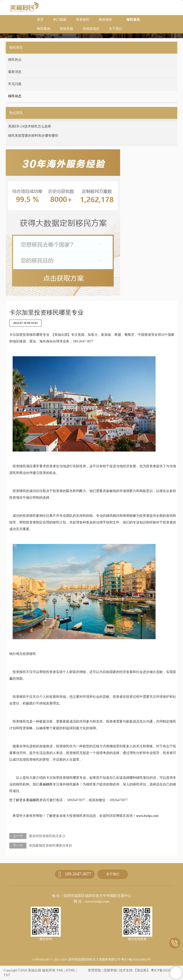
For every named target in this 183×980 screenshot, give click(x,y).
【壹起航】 (142, 970)
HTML (71, 970)
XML (60, 970)
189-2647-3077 (78, 874)
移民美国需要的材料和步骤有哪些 (33, 136)
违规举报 (110, 970)
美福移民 (46, 784)
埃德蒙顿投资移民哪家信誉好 (51, 846)
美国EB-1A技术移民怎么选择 (30, 126)
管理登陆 (94, 970)
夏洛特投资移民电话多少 (47, 836)
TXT (7, 975)
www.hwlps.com (147, 816)
